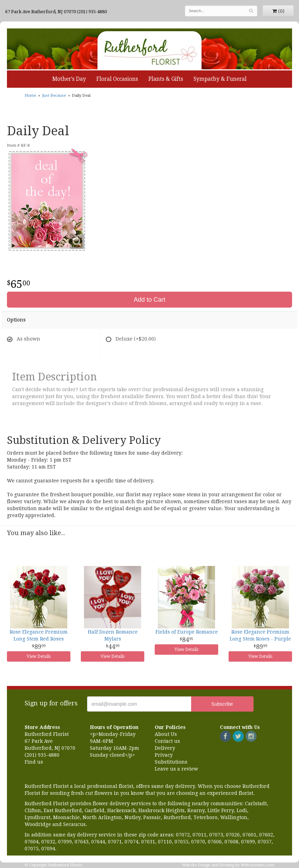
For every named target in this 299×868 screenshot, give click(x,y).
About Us (166, 734)
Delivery (165, 748)
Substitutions (171, 762)
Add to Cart (149, 300)
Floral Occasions (117, 79)
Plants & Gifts (166, 79)
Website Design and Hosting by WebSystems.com (228, 865)
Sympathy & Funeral (220, 79)
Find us (34, 762)
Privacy (164, 755)
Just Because (54, 96)
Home (30, 96)
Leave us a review (176, 769)
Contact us (167, 741)
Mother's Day (69, 79)
